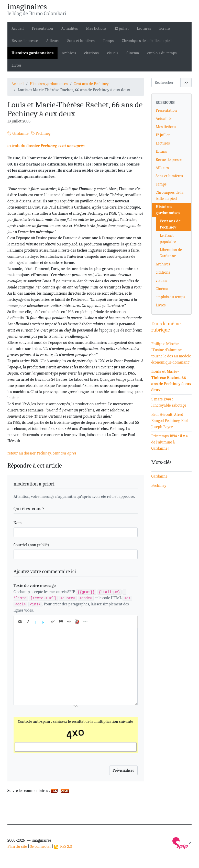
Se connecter (40, 846)
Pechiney (41, 133)
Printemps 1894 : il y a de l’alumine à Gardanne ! (170, 442)
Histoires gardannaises (32, 53)
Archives (69, 53)
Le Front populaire (168, 239)
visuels (113, 53)
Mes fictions (96, 28)
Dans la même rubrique (166, 327)
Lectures (144, 28)
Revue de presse (25, 41)
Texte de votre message (35, 586)
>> (186, 82)
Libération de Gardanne (171, 253)
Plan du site (17, 846)
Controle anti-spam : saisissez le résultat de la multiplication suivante (75, 727)
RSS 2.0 (63, 846)
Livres (16, 65)
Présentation (43, 28)
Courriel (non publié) (31, 545)
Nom (18, 523)
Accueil (18, 28)
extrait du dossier (46, 146)
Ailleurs (53, 41)
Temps (108, 41)
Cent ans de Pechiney (91, 84)
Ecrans (165, 28)
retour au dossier (42, 453)
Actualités (69, 28)
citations (91, 53)
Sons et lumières (81, 41)
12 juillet (122, 28)
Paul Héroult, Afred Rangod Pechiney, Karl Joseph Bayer (170, 421)
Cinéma (133, 53)
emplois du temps (162, 53)
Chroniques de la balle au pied (147, 41)
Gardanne (18, 133)
